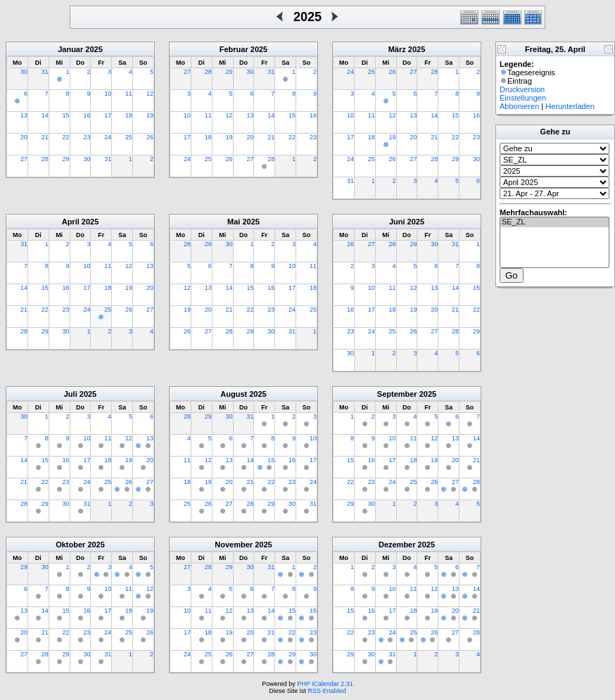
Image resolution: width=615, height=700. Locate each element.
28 (45, 159)
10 (108, 94)
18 (129, 115)
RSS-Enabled (327, 691)
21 (45, 137)
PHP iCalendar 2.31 (325, 684)
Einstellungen (523, 98)
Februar (234, 49)
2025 (94, 49)
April (71, 222)
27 (24, 159)
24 (108, 137)
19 (150, 115)
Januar (70, 49)
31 (45, 72)
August (234, 394)
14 (45, 115)
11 (129, 94)
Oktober (70, 545)
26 (150, 137)
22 (66, 137)
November (234, 545)
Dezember (397, 545)
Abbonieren (519, 106)
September (397, 394)
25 (129, 137)
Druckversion (522, 89)
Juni (397, 222)
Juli (71, 394)
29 (66, 159)
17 (108, 115)
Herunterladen (570, 106)
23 (87, 137)
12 (150, 94)
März (397, 49)
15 (66, 115)
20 (24, 137)
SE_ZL (554, 222)
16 (87, 115)
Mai (234, 222)
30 (24, 72)
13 (24, 115)
